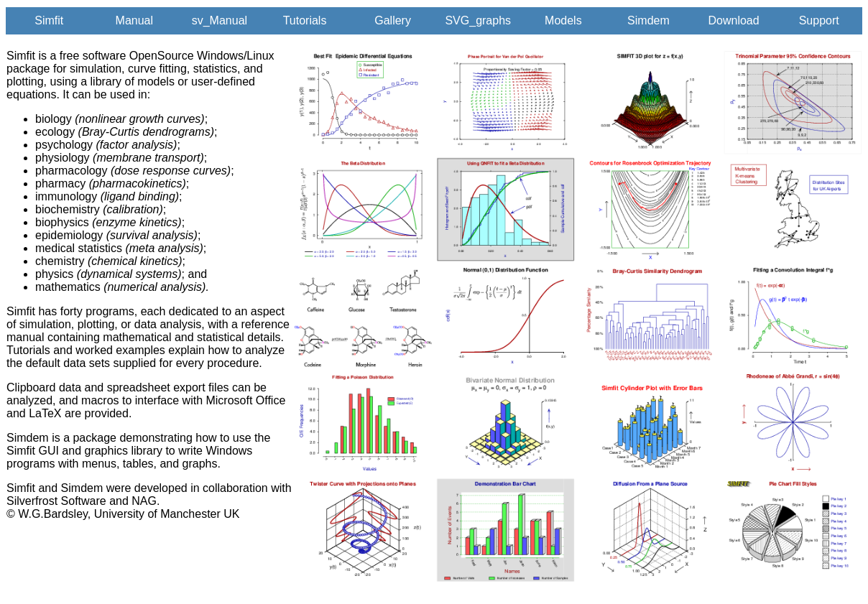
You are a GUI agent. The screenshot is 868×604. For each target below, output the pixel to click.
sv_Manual (220, 20)
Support (819, 20)
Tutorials (305, 20)
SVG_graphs (478, 20)
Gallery (393, 20)
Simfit (49, 20)
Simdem (648, 20)
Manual (134, 20)
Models (563, 20)
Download (733, 20)
